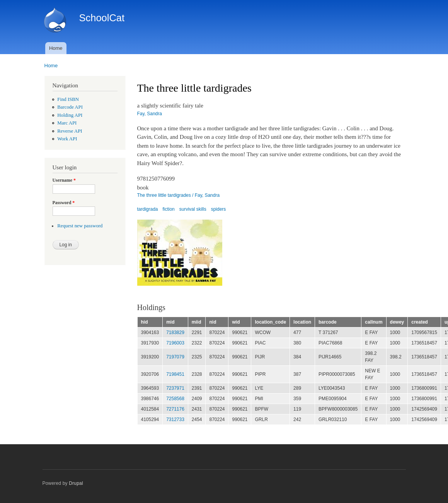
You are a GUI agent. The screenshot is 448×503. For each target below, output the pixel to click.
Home (56, 48)
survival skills (193, 209)
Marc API (67, 123)
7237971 (175, 388)
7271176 (175, 409)
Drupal (76, 483)
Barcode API (70, 107)
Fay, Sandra (150, 114)
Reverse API (70, 131)
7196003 (175, 343)
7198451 (175, 374)
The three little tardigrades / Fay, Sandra (179, 195)
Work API (67, 139)
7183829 (175, 332)
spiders (219, 209)
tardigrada (148, 209)
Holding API (70, 115)
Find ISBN (68, 99)
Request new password (80, 226)
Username (64, 180)
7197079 (175, 357)
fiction (168, 209)
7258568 (175, 399)
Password (64, 203)
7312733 (175, 419)
